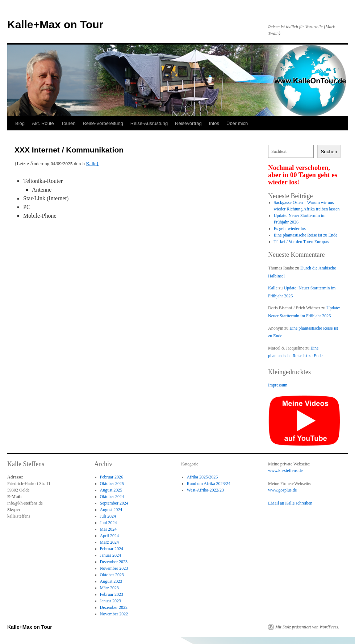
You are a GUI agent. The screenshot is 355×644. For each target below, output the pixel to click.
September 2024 (114, 503)
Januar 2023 (110, 601)
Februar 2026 (112, 477)
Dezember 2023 (114, 562)
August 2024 (111, 510)
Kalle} (92, 164)
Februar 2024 (112, 549)
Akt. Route (43, 123)
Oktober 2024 (112, 497)
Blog (20, 123)
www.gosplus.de (282, 490)
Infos (214, 123)
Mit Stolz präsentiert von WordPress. (307, 627)
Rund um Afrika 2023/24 (209, 484)
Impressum (278, 385)
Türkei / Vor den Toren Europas (301, 242)
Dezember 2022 (114, 607)
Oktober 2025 (112, 484)
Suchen (329, 152)
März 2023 (109, 588)
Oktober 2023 (112, 575)
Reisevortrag (188, 123)
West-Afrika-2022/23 (205, 490)
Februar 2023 (112, 594)
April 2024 (109, 536)
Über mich (237, 123)
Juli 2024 (108, 516)
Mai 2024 (108, 529)
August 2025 (111, 490)
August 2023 (111, 581)
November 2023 (114, 568)
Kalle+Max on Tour (55, 24)
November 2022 (114, 614)
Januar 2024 (110, 555)
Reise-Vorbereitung (103, 123)
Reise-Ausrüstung (149, 123)
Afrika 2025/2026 (202, 477)
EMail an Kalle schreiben (290, 503)
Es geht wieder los (290, 229)
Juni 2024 (108, 523)
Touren (68, 123)
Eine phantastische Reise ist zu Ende (306, 235)
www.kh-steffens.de (285, 471)
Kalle (273, 288)
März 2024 (109, 542)
